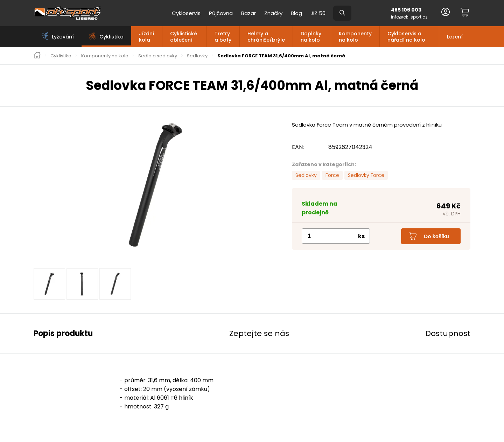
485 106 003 (406, 10)
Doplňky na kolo (311, 37)
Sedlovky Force (366, 175)
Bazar (248, 13)
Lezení (455, 37)
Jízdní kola (147, 37)
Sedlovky (197, 56)
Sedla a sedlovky (158, 56)
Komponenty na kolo (355, 37)
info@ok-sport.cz (409, 17)
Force (332, 175)
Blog (296, 13)
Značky (273, 13)
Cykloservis (186, 13)
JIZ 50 (318, 13)
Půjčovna (221, 13)
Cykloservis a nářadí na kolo (406, 37)
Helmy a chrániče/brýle (266, 37)
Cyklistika (61, 56)
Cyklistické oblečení (184, 37)
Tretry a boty (223, 37)
